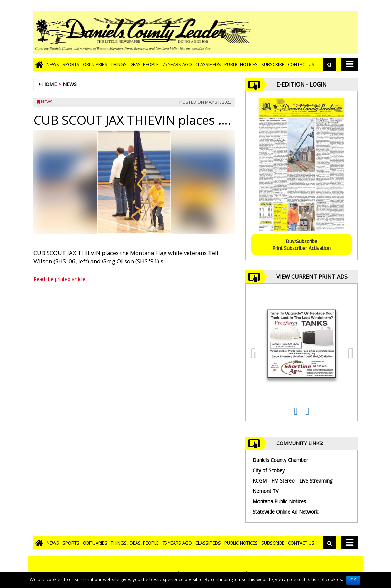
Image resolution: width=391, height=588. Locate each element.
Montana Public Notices (279, 501)
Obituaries (95, 64)
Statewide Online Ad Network (285, 512)
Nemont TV (266, 491)
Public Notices (241, 64)
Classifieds (208, 64)
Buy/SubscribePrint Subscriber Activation (301, 245)
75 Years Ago (177, 64)
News (53, 64)
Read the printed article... (61, 279)
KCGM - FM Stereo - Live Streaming (292, 481)
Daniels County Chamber (280, 460)
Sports (71, 64)
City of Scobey (269, 470)
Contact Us (301, 64)
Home (49, 84)
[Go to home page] (39, 64)
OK (353, 580)
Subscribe (273, 64)
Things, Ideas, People (135, 64)
